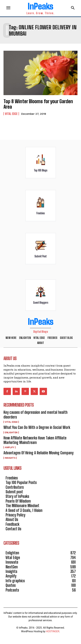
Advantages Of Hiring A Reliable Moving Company (38, 453)
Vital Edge (11, 114)
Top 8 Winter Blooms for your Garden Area (38, 104)
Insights (10, 458)
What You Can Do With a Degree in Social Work (37, 427)
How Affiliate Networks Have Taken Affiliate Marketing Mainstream (35, 440)
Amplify (9, 447)
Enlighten (11, 432)
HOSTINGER (53, 631)
